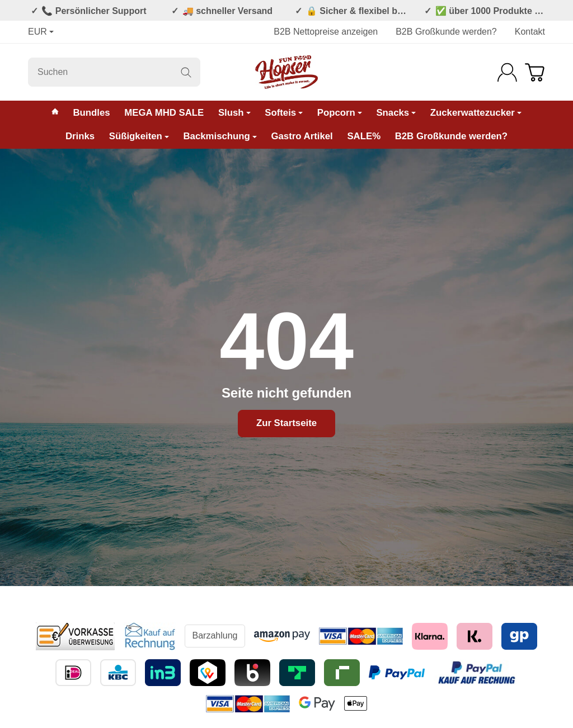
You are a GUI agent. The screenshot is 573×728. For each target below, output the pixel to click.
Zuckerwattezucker (476, 113)
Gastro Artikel (302, 136)
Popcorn (340, 113)
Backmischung (220, 136)
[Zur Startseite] (286, 72)
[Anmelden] (507, 72)
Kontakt (530, 32)
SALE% (364, 136)
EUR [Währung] (41, 32)
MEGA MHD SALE (164, 113)
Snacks (396, 113)
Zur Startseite (286, 423)
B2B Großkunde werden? (446, 32)
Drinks (80, 136)
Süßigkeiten (139, 136)
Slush (234, 113)
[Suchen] (114, 72)
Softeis (284, 113)
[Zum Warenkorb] (535, 72)
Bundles (91, 113)
